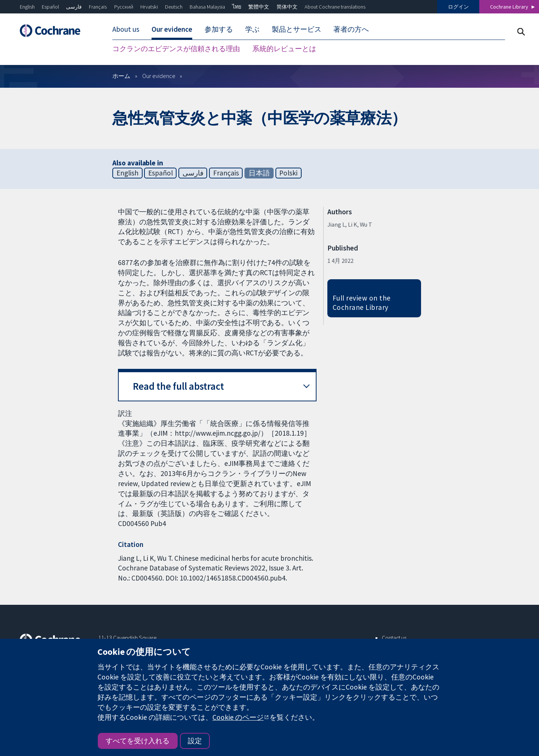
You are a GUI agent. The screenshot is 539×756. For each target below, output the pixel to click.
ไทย (237, 7)
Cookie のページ (238, 717)
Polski (288, 173)
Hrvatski (149, 7)
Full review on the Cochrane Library (362, 303)
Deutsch (174, 7)
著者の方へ (351, 29)
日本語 (259, 173)
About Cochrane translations (335, 7)
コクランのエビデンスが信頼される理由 (176, 49)
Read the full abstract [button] (178, 386)
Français (98, 7)
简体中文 (287, 7)
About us (126, 29)
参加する (219, 29)
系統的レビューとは (284, 49)
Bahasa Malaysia (207, 7)
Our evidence (172, 29)
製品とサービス (297, 29)
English (27, 7)
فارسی (74, 7)
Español (50, 7)
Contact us (394, 638)
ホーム (121, 76)
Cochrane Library (509, 7)
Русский (124, 7)
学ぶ (252, 29)
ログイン (458, 7)
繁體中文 (259, 7)
